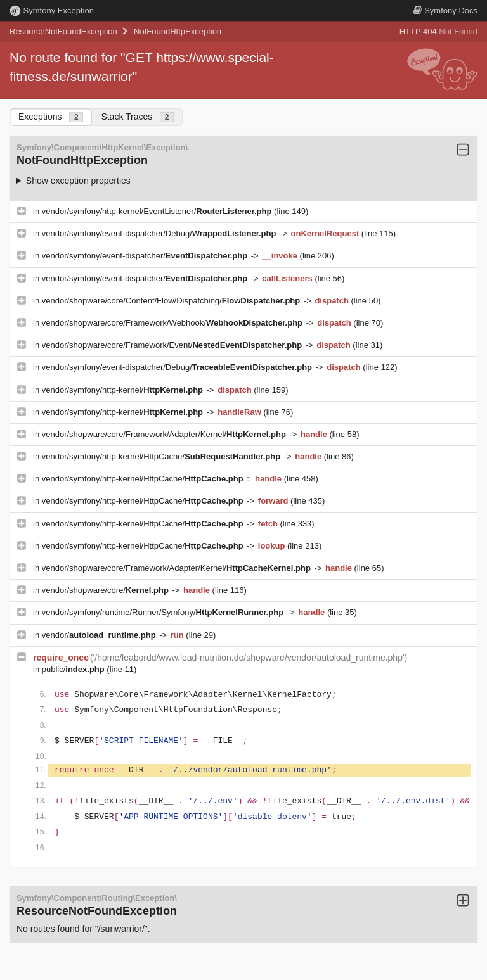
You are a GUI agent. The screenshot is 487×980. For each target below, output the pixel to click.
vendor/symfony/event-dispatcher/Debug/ (160, 233)
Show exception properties (78, 181)
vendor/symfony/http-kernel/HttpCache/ (162, 456)
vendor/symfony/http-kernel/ (124, 390)
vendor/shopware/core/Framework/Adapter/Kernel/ (165, 434)
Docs (445, 10)
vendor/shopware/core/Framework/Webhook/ (173, 323)
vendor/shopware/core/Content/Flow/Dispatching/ (172, 301)
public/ (75, 669)
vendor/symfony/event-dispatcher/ (146, 256)
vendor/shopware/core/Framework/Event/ (173, 345)
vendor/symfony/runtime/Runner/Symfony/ (164, 612)
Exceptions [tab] (51, 117)
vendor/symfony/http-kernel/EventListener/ (158, 211)
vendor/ (100, 635)
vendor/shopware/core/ (107, 590)
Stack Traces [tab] (137, 117)
